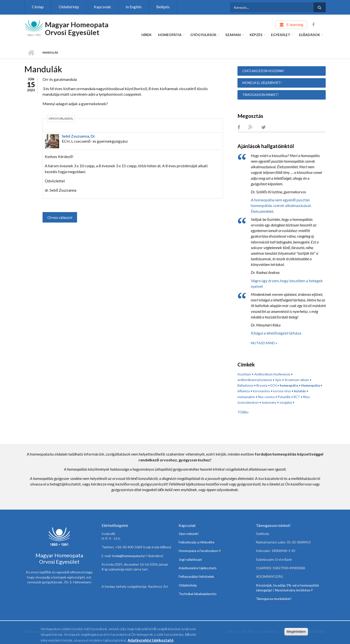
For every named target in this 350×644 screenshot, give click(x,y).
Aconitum (244, 374)
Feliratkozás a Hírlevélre (197, 542)
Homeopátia (170, 35)
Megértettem (296, 632)
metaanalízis (246, 397)
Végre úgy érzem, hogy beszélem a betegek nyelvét (287, 283)
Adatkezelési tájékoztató (198, 568)
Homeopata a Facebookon (200, 551)
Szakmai (233, 35)
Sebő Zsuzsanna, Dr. (79, 136)
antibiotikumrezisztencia (255, 380)
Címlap (38, 7)
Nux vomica (266, 397)
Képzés (256, 35)
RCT (297, 397)
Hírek (147, 35)
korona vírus (282, 391)
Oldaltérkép (69, 7)
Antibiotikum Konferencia (272, 374)
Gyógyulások (203, 35)
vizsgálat (286, 402)
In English (134, 7)
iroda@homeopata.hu (130, 556)
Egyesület (281, 35)
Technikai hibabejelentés (198, 594)
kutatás (300, 391)
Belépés (163, 7)
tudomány (269, 402)
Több (242, 412)
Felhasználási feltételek (196, 576)
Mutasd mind (263, 343)
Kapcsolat (102, 7)
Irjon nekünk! (189, 534)
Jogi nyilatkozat (190, 559)
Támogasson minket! (261, 95)
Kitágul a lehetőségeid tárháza (276, 333)
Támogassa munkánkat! (274, 599)
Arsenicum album (297, 380)
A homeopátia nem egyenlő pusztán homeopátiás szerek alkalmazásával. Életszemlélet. (281, 205)
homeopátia (289, 385)
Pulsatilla (284, 397)
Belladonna (245, 385)
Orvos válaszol (60, 217)
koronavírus (262, 391)
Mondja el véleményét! (262, 83)
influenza (244, 391)
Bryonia (262, 385)
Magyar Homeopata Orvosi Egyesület (77, 28)
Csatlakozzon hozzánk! (263, 71)
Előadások (310, 35)
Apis (278, 380)
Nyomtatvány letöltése (294, 590)
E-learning (295, 24)
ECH (274, 385)
